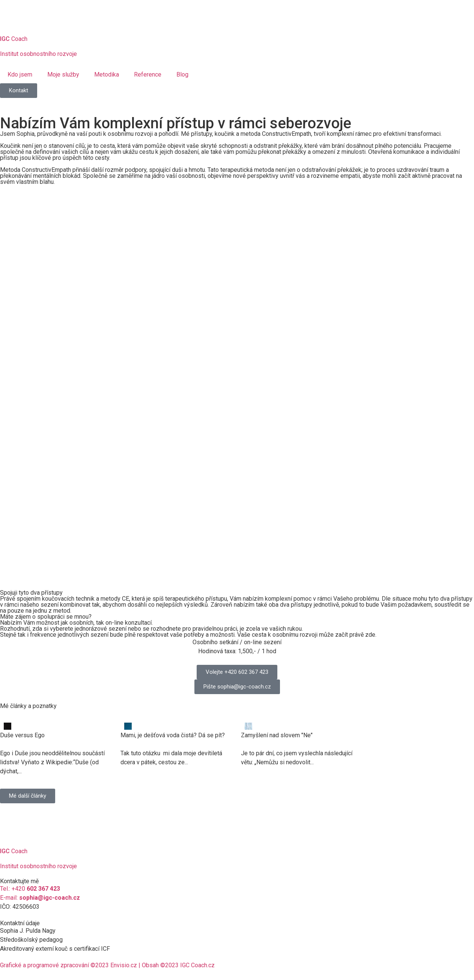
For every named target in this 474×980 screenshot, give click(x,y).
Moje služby (63, 74)
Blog (182, 74)
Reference (148, 74)
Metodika (107, 74)
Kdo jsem (20, 74)
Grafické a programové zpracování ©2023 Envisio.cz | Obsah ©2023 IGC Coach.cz (107, 965)
